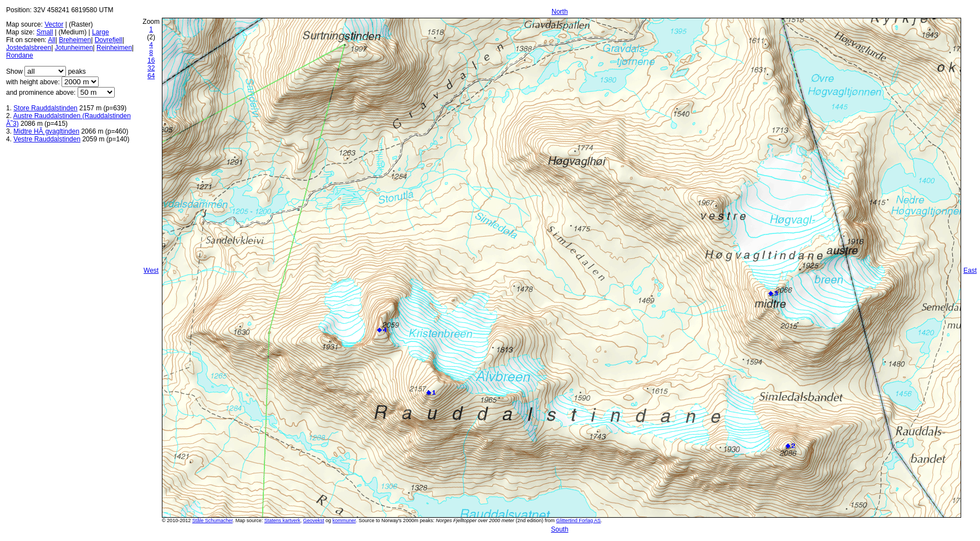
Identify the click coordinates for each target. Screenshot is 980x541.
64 (151, 76)
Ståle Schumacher (213, 520)
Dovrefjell (109, 40)
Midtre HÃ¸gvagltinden (46, 131)
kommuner (344, 520)
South (560, 529)
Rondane (20, 55)
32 (151, 68)
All (51, 40)
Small (45, 32)
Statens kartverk (282, 520)
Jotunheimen (74, 48)
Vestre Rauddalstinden (47, 139)
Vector (54, 24)
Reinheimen (114, 48)
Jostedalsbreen (29, 48)
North (560, 12)
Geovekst (314, 520)
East (970, 270)
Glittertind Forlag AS (578, 520)
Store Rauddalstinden (45, 108)
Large (101, 32)
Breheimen (75, 40)
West (151, 270)
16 (151, 60)
